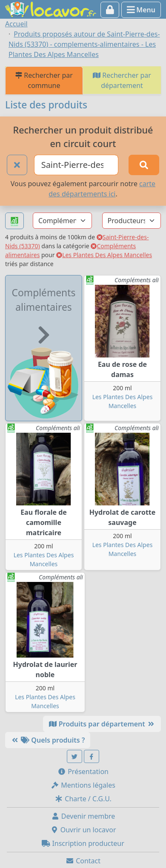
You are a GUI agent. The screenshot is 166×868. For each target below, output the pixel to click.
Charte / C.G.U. (83, 799)
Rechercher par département (122, 80)
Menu (141, 10)
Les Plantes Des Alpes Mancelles (104, 255)
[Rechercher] (144, 165)
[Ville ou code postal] (76, 165)
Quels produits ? (48, 740)
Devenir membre (83, 816)
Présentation (83, 772)
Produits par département (102, 724)
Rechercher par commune (44, 80)
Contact (83, 861)
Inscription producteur (83, 843)
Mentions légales (83, 785)
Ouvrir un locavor (83, 830)
